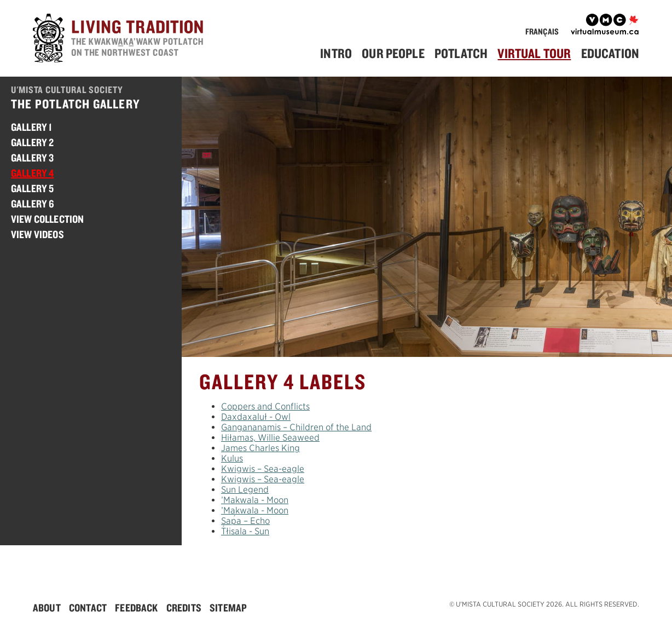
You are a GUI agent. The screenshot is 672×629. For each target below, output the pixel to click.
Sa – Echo (245, 521)
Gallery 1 (31, 127)
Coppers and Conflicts (265, 406)
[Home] (120, 40)
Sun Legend (245, 490)
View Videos (37, 234)
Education (610, 53)
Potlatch (461, 53)
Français (542, 31)
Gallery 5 (32, 188)
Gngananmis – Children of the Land (296, 427)
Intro (336, 53)
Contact (88, 608)
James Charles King (260, 448)
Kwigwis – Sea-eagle (263, 469)
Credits (184, 608)
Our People (393, 53)
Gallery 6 (33, 204)
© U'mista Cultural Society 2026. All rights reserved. (544, 604)
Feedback (136, 608)
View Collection (47, 219)
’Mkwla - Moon (255, 500)
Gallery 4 (32, 173)
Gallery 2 (32, 142)
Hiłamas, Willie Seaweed (270, 438)
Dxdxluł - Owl (256, 417)
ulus (232, 458)
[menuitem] (340, 53)
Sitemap (228, 608)
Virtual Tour (534, 53)
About (47, 608)
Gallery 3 (32, 158)
